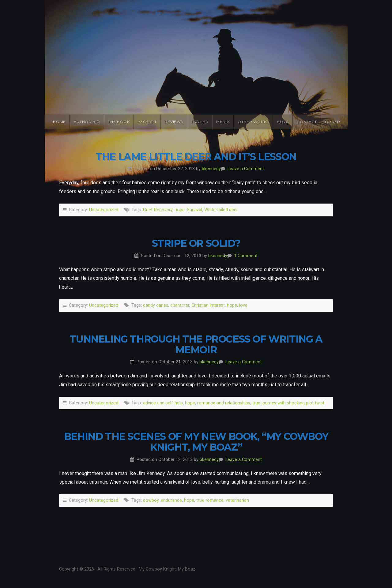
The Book (119, 122)
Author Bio (87, 122)
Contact (307, 122)
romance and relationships (224, 403)
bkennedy (211, 169)
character (180, 305)
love (243, 305)
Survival (194, 210)
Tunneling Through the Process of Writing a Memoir (196, 344)
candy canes (156, 305)
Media (223, 122)
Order (333, 122)
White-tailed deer (221, 210)
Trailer (200, 122)
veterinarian (237, 500)
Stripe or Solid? (196, 243)
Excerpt (147, 122)
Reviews (174, 122)
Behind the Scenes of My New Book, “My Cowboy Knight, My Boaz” (196, 442)
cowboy (151, 500)
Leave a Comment (246, 169)
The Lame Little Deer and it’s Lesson (196, 157)
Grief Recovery (158, 210)
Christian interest (208, 305)
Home (59, 122)
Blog (283, 122)
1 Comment (246, 256)
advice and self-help (163, 403)
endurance (171, 500)
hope (180, 210)
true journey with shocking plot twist (288, 403)
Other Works (253, 122)
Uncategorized (104, 210)
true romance (210, 500)
